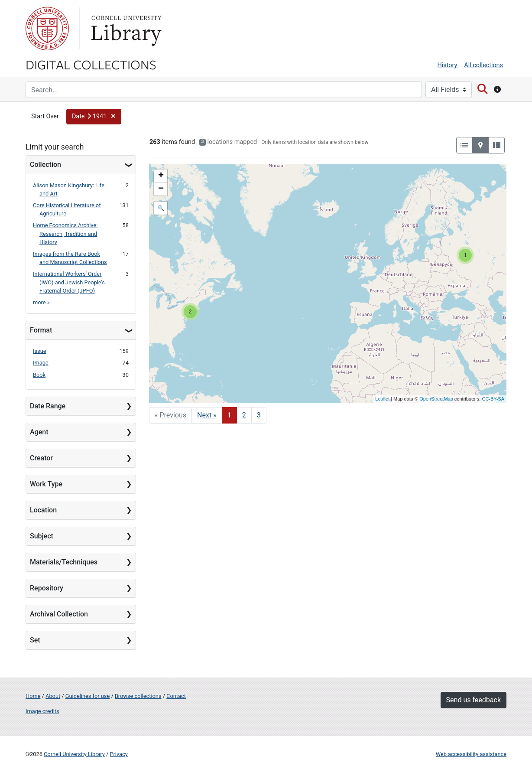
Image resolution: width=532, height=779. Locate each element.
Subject (42, 536)
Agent (39, 432)
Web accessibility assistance (471, 754)
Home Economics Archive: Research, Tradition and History (65, 233)
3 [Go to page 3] (259, 415)
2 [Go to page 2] (244, 415)
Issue (40, 351)
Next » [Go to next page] (207, 415)
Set (35, 640)
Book (39, 375)
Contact (176, 696)
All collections (483, 65)
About (53, 696)
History (448, 65)
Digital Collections (91, 64)
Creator (41, 458)
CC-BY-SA (493, 399)
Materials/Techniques (64, 562)
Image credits (42, 711)
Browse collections (138, 696)
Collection (45, 165)
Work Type (46, 484)
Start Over (45, 116)
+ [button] (161, 176)
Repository (47, 588)
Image (41, 363)
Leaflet (382, 399)
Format (41, 330)
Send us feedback (474, 700)
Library (125, 29)
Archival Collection (59, 614)
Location (43, 510)
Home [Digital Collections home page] (33, 696)
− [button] (161, 189)
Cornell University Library (74, 754)
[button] (94, 117)
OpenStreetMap (436, 399)
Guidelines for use (88, 696)
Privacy (118, 754)
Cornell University (47, 29)
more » (41, 302)
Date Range (48, 406)
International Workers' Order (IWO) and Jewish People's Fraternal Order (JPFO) (69, 282)
